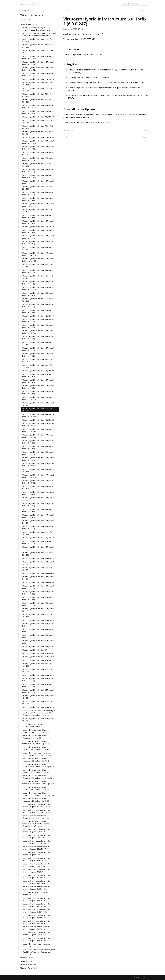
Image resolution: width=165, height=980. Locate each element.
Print (146, 131)
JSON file (106, 122)
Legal (144, 978)
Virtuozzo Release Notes (32, 15)
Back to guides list (26, 11)
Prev (68, 11)
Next (144, 11)
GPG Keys (136, 978)
